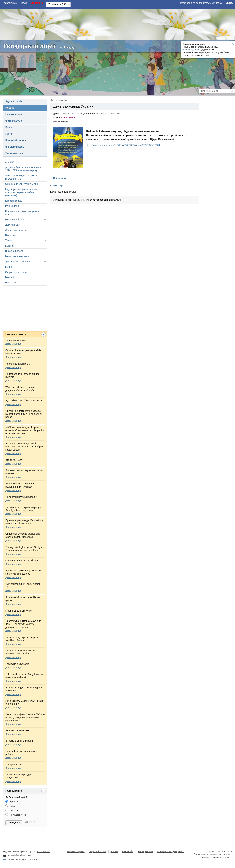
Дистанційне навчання (18, 262)
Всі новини (60, 178)
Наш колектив (14, 114)
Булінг (9, 267)
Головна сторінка (76, 851)
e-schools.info (43, 851)
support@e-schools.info (19, 855)
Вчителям (11, 235)
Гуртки (9, 134)
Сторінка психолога (16, 272)
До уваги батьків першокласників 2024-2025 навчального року (23, 169)
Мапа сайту (128, 851)
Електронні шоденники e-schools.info (213, 854)
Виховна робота (14, 251)
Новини (10, 108)
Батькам (10, 246)
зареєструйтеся (191, 50)
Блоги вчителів (14, 153)
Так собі (12, 810)
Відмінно (12, 802)
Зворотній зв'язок (16, 140)
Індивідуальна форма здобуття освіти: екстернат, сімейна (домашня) (22, 192)
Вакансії (10, 277)
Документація (13, 225)
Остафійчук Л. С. (70, 118)
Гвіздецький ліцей (29, 46)
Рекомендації (13, 206)
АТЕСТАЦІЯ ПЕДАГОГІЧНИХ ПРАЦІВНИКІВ (21, 177)
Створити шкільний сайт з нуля (215, 858)
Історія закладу (14, 201)
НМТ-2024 (11, 283)
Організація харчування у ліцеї (22, 184)
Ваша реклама (146, 851)
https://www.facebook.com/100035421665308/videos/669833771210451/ (125, 145)
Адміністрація (14, 101)
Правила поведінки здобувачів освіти (22, 213)
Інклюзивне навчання (17, 256)
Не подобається (16, 815)
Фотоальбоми (14, 121)
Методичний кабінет (16, 220)
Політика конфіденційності (171, 851)
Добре (11, 806)
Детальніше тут (13, 344)
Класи (9, 127)
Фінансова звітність (16, 230)
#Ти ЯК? (10, 162)
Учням (9, 240)
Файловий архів (15, 147)
